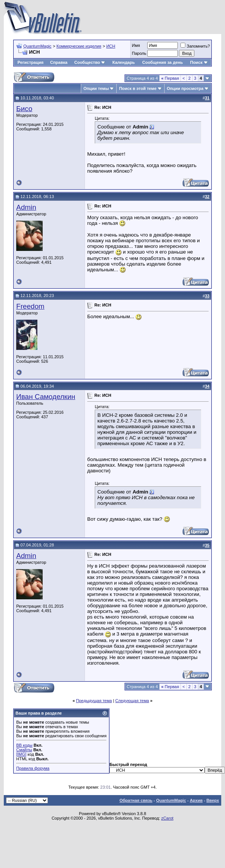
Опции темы (96, 88)
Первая (170, 78)
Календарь (124, 62)
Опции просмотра (185, 88)
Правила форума (33, 768)
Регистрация (30, 62)
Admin (26, 207)
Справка (59, 62)
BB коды (24, 745)
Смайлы (24, 750)
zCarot (167, 818)
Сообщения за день (163, 62)
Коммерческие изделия (79, 46)
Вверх (213, 800)
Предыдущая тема (94, 701)
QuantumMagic (38, 46)
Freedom (30, 306)
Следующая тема (132, 701)
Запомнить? (195, 46)
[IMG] (21, 754)
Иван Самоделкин (46, 397)
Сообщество (90, 62)
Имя (136, 45)
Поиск (199, 62)
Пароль (139, 53)
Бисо (24, 109)
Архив (196, 800)
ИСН (111, 46)
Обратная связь (136, 800)
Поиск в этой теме (138, 88)
